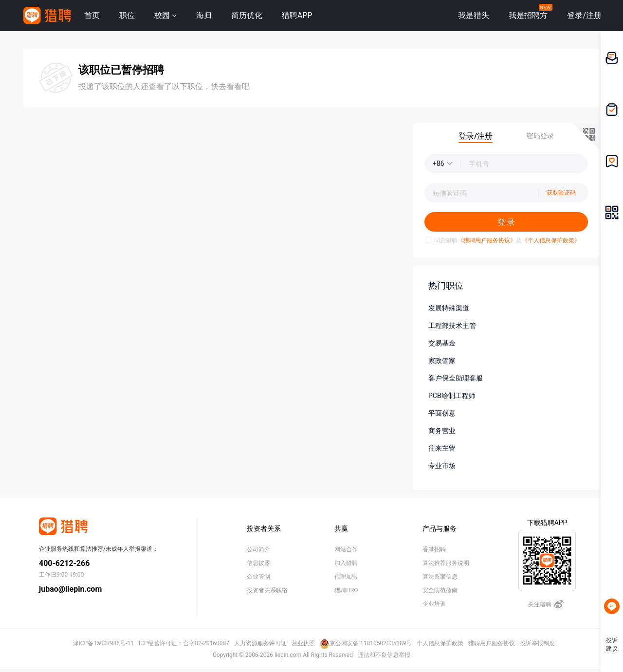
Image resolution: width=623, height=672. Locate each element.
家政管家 (442, 361)
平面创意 (442, 413)
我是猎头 (474, 15)
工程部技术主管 (452, 326)
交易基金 (442, 343)
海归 (204, 15)
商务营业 (442, 431)
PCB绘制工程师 (452, 396)
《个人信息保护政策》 (551, 240)
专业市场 (442, 466)
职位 (127, 15)
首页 (92, 15)
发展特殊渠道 (449, 308)
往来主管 (442, 448)
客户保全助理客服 (456, 378)
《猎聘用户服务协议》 (487, 240)
